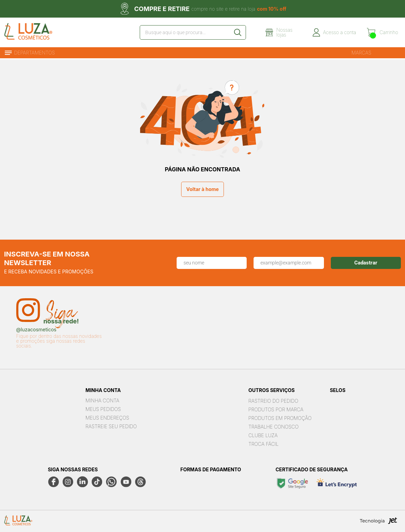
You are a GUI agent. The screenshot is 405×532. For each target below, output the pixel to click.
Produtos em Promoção (280, 418)
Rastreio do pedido (273, 401)
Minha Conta (102, 400)
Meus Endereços (107, 418)
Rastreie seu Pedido (111, 426)
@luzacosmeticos (36, 330)
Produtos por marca (276, 409)
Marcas (362, 53)
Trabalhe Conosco (273, 427)
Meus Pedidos (103, 409)
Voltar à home (202, 189)
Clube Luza (263, 435)
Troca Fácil (264, 444)
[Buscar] (237, 32)
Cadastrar (366, 263)
